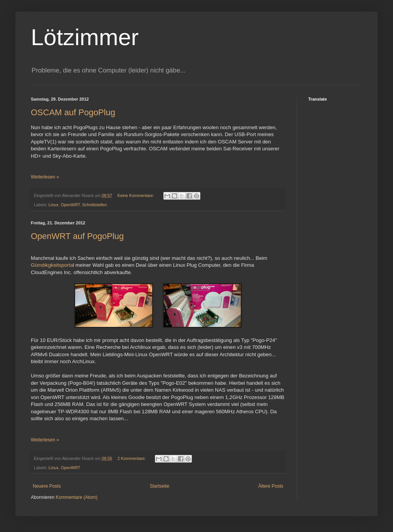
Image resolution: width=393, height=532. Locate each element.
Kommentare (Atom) (77, 497)
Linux (54, 205)
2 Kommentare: (132, 458)
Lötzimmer (85, 37)
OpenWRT (71, 205)
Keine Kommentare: (136, 195)
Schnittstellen (94, 205)
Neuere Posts (47, 486)
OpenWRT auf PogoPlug (77, 236)
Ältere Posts (271, 486)
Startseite (160, 486)
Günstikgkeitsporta (52, 265)
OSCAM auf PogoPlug (73, 112)
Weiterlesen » (45, 177)
